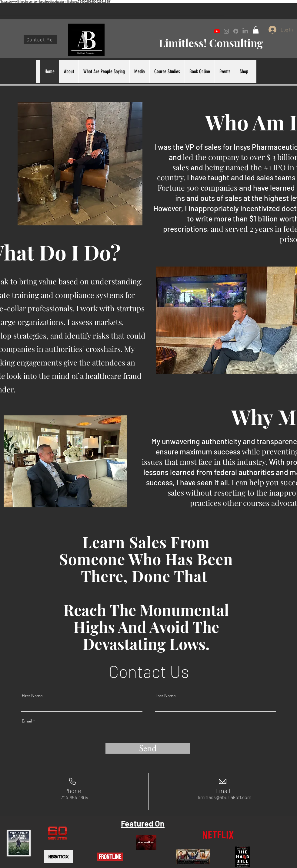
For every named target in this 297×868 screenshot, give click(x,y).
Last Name (166, 696)
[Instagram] (226, 31)
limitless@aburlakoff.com (225, 797)
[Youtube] (217, 31)
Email (27, 721)
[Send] (148, 748)
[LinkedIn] (245, 31)
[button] (256, 30)
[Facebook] (236, 31)
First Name (32, 696)
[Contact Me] (40, 40)
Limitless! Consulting (211, 43)
